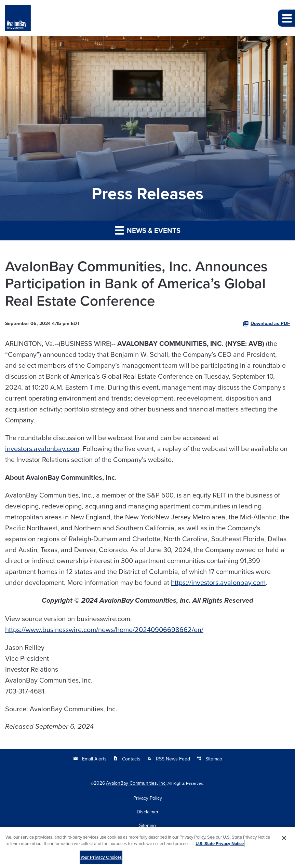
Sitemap (209, 759)
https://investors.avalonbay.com (218, 582)
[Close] (284, 840)
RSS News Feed (169, 759)
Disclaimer (148, 812)
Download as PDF (266, 323)
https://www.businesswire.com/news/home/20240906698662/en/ (104, 629)
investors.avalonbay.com (42, 449)
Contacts (127, 759)
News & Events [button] (148, 230)
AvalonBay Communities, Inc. (136, 783)
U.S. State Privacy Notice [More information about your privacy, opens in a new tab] (220, 845)
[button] (286, 18)
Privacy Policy (148, 798)
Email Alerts (90, 759)
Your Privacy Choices (101, 859)
